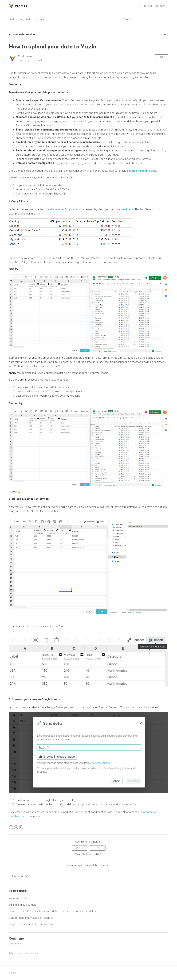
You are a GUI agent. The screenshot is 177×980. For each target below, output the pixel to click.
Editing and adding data (142, 171)
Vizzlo (12, 19)
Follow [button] (162, 57)
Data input (40, 19)
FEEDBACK (146, 6)
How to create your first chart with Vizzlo (33, 924)
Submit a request (102, 865)
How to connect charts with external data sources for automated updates (52, 911)
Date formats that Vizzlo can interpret (31, 918)
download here (124, 209)
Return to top (18, 876)
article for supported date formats (131, 159)
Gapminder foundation (64, 209)
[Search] (142, 19)
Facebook (11, 827)
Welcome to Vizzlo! (20, 898)
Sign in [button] (160, 6)
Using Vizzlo (25, 19)
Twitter (16, 827)
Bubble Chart (54, 113)
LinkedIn (21, 827)
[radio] (80, 848)
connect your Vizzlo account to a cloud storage (100, 804)
